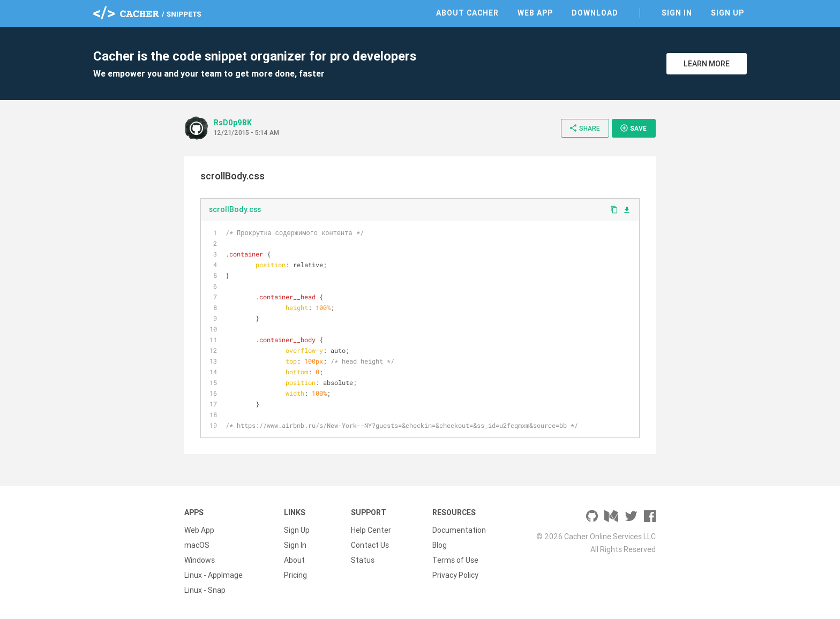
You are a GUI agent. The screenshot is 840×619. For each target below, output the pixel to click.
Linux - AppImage (213, 575)
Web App (535, 13)
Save (633, 128)
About (294, 560)
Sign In (677, 13)
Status (363, 560)
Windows (200, 560)
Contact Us (370, 545)
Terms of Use (455, 560)
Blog (440, 545)
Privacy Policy (455, 575)
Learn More (707, 64)
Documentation (459, 530)
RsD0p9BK (233, 123)
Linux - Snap (205, 590)
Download (595, 13)
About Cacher (467, 13)
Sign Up (727, 13)
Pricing (295, 575)
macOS (197, 545)
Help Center (371, 530)
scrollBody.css (235, 209)
